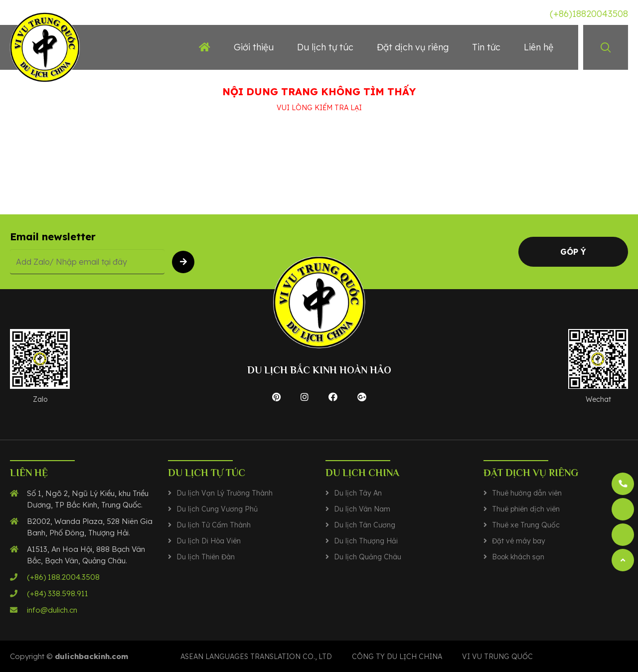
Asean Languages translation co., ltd (256, 657)
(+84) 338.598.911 (58, 593)
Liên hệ (539, 47)
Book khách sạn (518, 557)
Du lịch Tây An (358, 493)
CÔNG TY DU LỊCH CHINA (397, 657)
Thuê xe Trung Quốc (526, 525)
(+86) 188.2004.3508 (63, 577)
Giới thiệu (254, 47)
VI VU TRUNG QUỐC (497, 657)
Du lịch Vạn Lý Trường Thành (225, 493)
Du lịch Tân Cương (365, 525)
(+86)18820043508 (589, 14)
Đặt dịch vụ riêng (413, 47)
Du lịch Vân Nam (362, 509)
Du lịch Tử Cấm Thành (214, 525)
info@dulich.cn (52, 610)
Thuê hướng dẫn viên (527, 493)
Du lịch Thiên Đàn (206, 557)
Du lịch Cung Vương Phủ (217, 509)
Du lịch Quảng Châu (368, 557)
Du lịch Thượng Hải (366, 541)
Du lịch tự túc (325, 47)
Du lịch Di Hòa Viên (209, 541)
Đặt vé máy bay (519, 541)
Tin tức (486, 47)
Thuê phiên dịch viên (526, 509)
